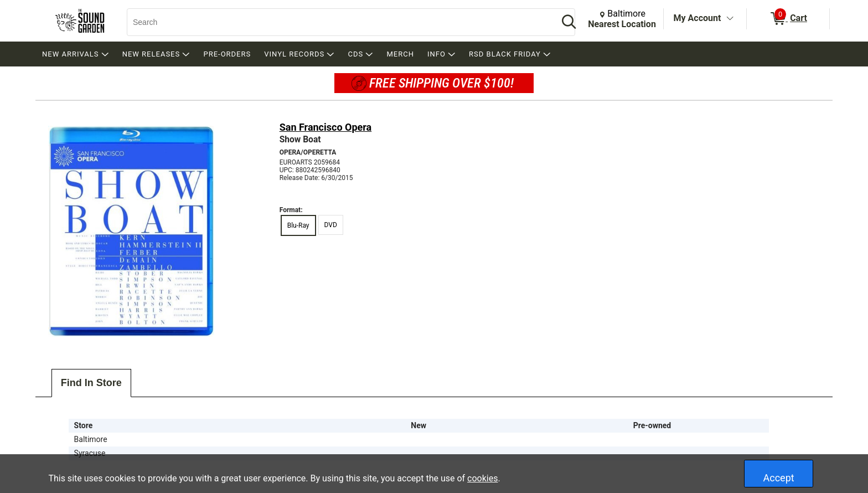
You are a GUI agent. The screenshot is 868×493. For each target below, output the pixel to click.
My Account (697, 18)
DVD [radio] (331, 225)
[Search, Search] (337, 22)
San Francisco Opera (326, 127)
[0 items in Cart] (788, 19)
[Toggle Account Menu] (730, 19)
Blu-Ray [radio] (298, 225)
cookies (482, 478)
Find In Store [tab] (91, 383)
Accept (779, 478)
